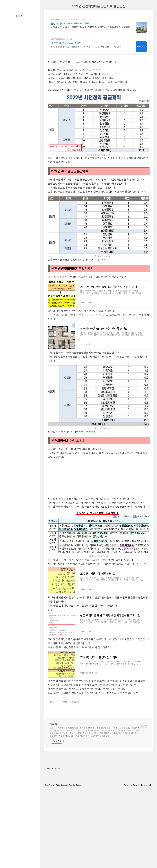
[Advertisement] (99, 478)
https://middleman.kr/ (59, 39)
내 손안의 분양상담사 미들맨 (66, 43)
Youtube (72, 785)
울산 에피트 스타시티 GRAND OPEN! (71, 23)
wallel (150, 785)
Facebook (65, 785)
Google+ (79, 785)
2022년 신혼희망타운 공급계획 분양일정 (99, 6)
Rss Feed (49, 785)
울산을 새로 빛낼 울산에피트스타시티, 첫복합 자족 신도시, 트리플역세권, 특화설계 (90, 27)
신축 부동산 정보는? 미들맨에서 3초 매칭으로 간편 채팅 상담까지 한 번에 (86, 46)
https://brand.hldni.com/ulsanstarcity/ (66, 19)
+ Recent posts (53, 769)
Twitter (58, 785)
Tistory (135, 785)
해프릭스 (20, 16)
